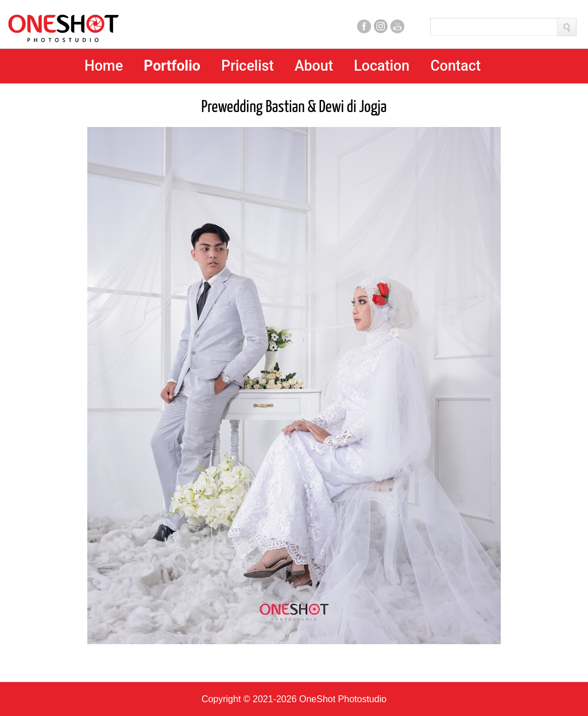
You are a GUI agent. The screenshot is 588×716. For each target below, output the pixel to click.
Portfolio (172, 66)
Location (382, 66)
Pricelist (247, 66)
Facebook (364, 26)
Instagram (381, 26)
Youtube (397, 26)
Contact (455, 66)
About (314, 66)
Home (104, 66)
